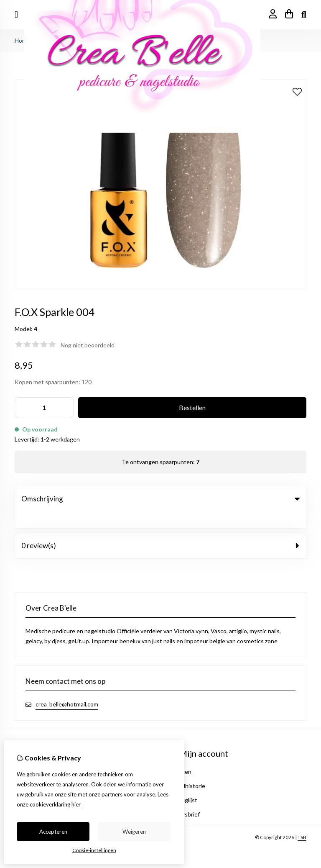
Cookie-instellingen (94, 850)
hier (76, 804)
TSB (302, 820)
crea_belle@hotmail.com (67, 687)
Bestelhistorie (187, 769)
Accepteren (53, 832)
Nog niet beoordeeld (88, 345)
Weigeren (134, 832)
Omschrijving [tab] (160, 499)
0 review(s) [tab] (160, 529)
